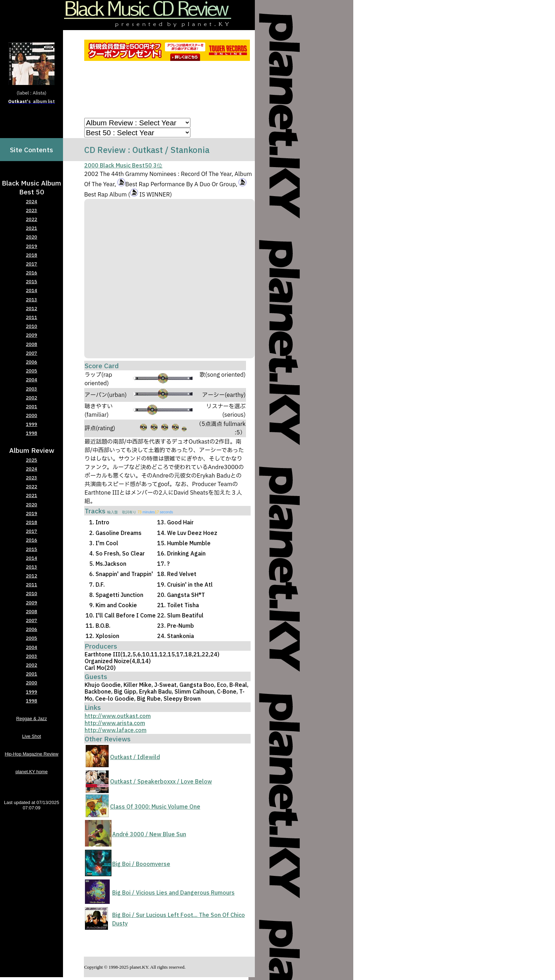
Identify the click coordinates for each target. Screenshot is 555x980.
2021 (32, 228)
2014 (32, 290)
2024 (32, 202)
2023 (32, 210)
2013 (32, 300)
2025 (32, 460)
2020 (32, 237)
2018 (32, 255)
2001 (32, 407)
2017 (32, 264)
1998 (32, 433)
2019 (32, 246)
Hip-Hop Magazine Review (32, 754)
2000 (32, 415)
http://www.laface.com (116, 730)
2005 (32, 371)
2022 (32, 219)
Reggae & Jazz (32, 719)
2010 (32, 326)
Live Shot (31, 736)
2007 (32, 353)
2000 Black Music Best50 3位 (123, 165)
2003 (32, 389)
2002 (32, 398)
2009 (32, 335)
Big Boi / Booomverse (141, 864)
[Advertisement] (168, 91)
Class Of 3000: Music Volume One (155, 807)
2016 (32, 273)
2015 (32, 282)
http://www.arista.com (115, 723)
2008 (32, 344)
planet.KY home (32, 772)
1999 (32, 424)
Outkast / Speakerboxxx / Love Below (161, 781)
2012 (32, 309)
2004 (32, 380)
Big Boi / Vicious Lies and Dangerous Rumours (173, 893)
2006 (32, 362)
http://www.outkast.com (118, 716)
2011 (32, 317)
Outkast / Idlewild (135, 757)
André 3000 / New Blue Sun (149, 834)
